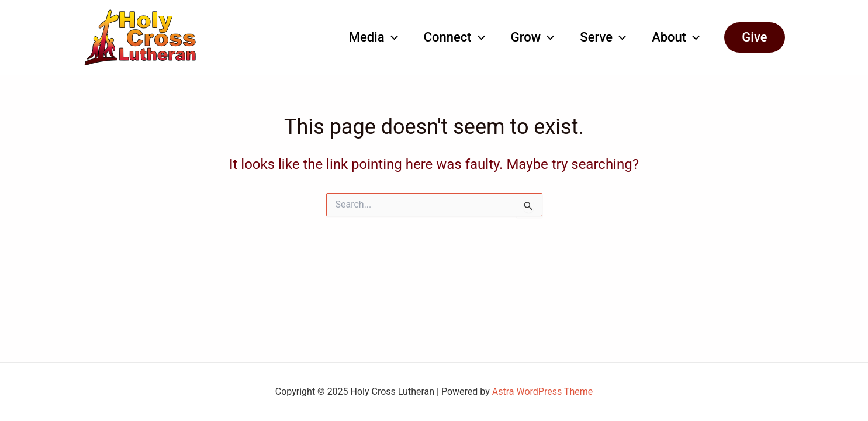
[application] (391, 37)
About (676, 37)
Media (374, 37)
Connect (454, 37)
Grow (532, 37)
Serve (603, 37)
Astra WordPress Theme (542, 391)
